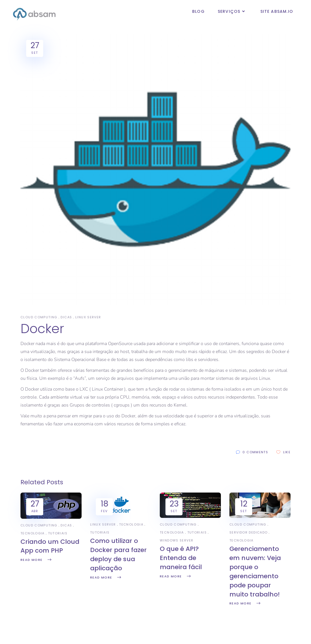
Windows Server (177, 540)
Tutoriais (58, 533)
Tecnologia (33, 533)
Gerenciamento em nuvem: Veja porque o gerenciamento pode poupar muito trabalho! (255, 571)
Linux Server (88, 317)
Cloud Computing (39, 317)
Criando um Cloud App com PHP (50, 546)
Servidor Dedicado (248, 532)
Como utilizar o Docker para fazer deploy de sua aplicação (118, 554)
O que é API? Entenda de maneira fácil (181, 558)
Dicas (66, 317)
